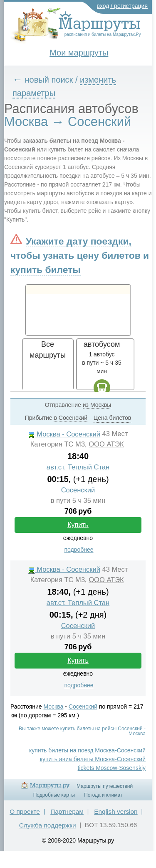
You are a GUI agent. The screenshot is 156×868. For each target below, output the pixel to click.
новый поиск (49, 80)
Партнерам (67, 811)
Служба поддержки (48, 825)
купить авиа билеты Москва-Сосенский (93, 759)
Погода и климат (103, 795)
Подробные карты (54, 795)
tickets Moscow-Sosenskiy (112, 768)
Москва (54, 707)
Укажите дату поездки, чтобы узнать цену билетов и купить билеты (80, 255)
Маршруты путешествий (105, 786)
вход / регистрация (123, 6)
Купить (78, 525)
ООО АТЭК (106, 444)
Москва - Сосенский (64, 434)
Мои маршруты (79, 53)
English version (116, 811)
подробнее (79, 550)
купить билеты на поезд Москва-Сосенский (87, 750)
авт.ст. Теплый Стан (78, 467)
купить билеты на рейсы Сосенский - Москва (103, 731)
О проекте (25, 811)
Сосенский (78, 490)
